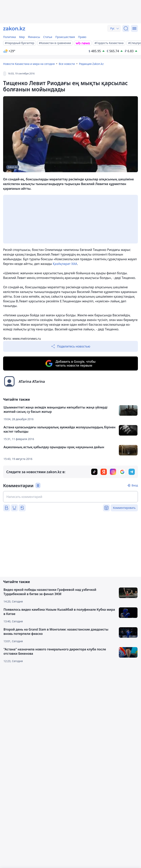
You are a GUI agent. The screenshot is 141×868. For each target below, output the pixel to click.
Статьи (48, 37)
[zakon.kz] (14, 28)
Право (82, 37)
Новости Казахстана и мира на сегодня (29, 64)
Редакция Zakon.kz (91, 64)
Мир (22, 37)
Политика (10, 37)
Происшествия (65, 37)
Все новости (67, 64)
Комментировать (124, 508)
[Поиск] (126, 28)
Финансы (34, 37)
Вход (135, 485)
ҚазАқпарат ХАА (65, 264)
